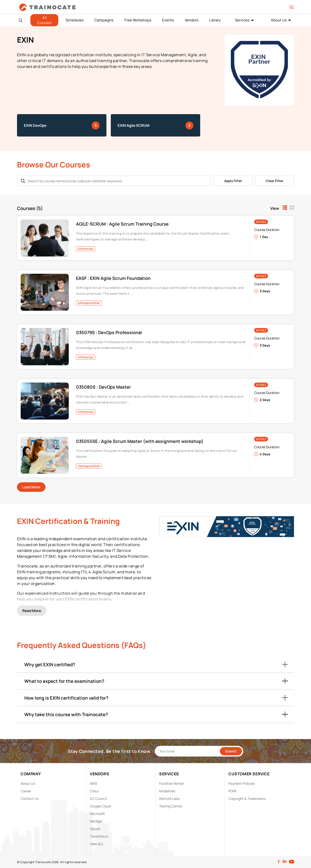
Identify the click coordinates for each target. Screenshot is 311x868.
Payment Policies (242, 783)
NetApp (96, 821)
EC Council (98, 799)
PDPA (232, 791)
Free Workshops (138, 20)
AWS (94, 783)
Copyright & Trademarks (247, 799)
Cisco (94, 791)
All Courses (44, 20)
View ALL (97, 844)
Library (215, 20)
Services (242, 20)
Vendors (192, 20)
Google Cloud (100, 806)
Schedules (75, 20)
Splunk (95, 829)
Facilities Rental (171, 783)
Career (26, 791)
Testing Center (171, 806)
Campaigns (104, 20)
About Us (279, 20)
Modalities (167, 791)
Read (32, 611)
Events (168, 20)
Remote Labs (169, 799)
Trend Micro (99, 836)
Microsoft (97, 814)
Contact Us (30, 799)
